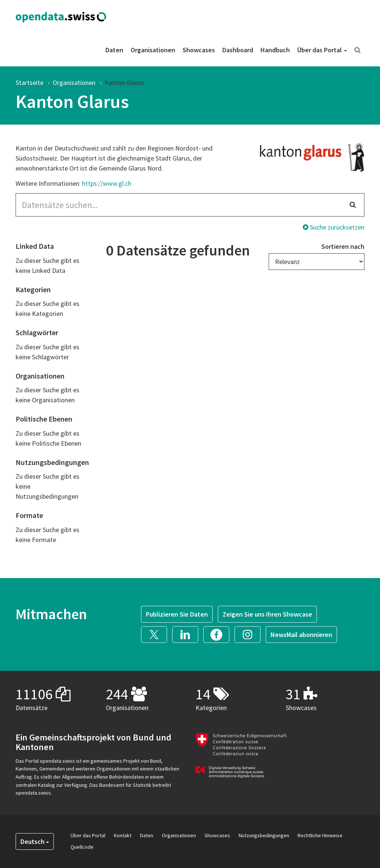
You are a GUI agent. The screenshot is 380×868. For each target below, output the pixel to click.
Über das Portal (322, 50)
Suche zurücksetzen (334, 227)
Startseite (30, 82)
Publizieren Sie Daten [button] (177, 614)
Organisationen (153, 50)
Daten (114, 50)
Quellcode (82, 847)
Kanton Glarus (124, 82)
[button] (157, 634)
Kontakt (123, 835)
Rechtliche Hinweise (320, 835)
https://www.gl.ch (107, 183)
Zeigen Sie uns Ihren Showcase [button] (267, 614)
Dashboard (238, 50)
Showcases (199, 50)
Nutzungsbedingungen (264, 835)
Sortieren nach (343, 246)
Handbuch (275, 50)
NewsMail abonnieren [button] (301, 635)
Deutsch (35, 841)
